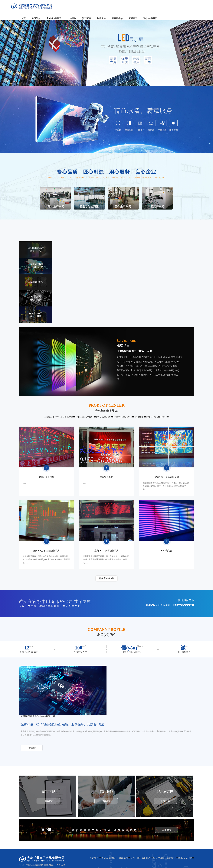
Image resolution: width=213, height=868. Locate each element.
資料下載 (87, 18)
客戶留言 (133, 18)
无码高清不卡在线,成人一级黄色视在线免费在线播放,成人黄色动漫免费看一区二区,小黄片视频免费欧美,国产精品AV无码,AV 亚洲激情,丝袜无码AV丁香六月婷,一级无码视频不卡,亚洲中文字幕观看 (106, 864)
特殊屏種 (139, 417)
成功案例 (72, 18)
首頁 (23, 18)
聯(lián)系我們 (150, 18)
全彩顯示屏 (105, 417)
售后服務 (101, 18)
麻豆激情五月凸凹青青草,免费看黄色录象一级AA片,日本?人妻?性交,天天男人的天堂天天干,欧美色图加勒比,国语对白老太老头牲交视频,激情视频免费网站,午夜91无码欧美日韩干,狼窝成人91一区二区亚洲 (86, 863)
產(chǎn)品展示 (54, 18)
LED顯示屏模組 (86, 417)
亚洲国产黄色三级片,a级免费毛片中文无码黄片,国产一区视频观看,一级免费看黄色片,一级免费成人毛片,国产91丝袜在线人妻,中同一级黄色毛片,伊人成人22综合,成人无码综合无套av (77, 861)
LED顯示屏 (49, 417)
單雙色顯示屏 (123, 417)
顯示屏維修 (117, 18)
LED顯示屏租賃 (157, 417)
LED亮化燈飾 (66, 417)
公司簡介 (36, 18)
